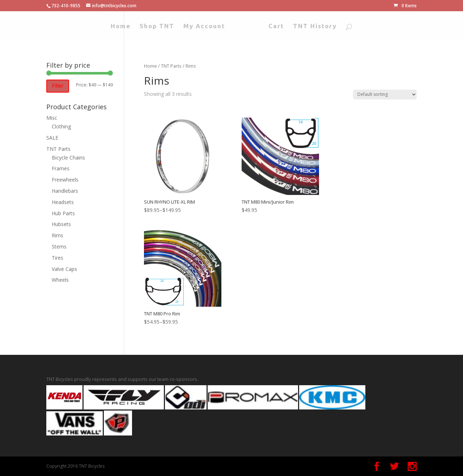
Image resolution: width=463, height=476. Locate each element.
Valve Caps (64, 269)
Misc (52, 118)
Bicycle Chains (68, 158)
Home (121, 26)
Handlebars (65, 191)
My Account (204, 26)
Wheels (60, 280)
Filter (58, 86)
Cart (276, 26)
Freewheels (65, 180)
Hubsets (61, 224)
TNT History (315, 26)
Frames (61, 168)
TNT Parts (171, 66)
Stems (59, 247)
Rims (58, 235)
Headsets (63, 202)
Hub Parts (63, 213)
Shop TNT (157, 26)
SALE (52, 138)
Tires (58, 258)
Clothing (61, 126)
